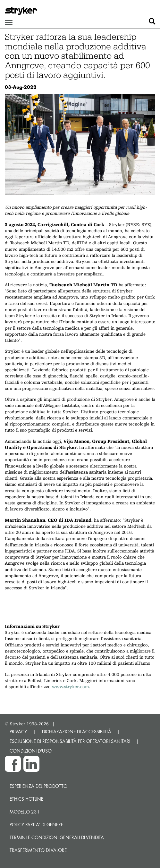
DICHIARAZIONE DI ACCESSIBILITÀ (77, 732)
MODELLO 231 (25, 812)
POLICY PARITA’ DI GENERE (36, 825)
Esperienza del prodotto (38, 786)
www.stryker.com (70, 687)
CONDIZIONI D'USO (31, 751)
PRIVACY (18, 732)
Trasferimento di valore (38, 850)
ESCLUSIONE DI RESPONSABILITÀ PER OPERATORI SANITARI (70, 741)
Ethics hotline (26, 799)
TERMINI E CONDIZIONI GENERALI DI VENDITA (57, 837)
